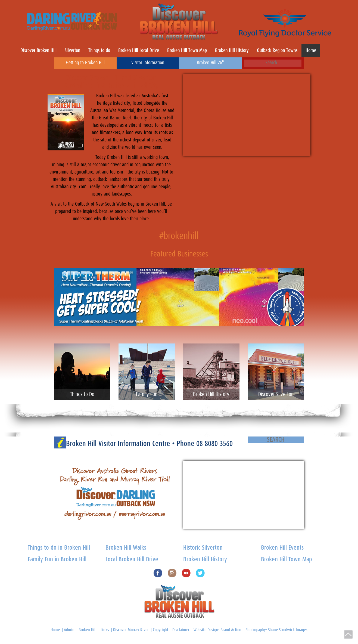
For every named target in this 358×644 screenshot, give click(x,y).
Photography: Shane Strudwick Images (276, 630)
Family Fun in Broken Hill (57, 560)
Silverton (72, 51)
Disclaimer (181, 630)
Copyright (161, 630)
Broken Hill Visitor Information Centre (119, 444)
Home (311, 51)
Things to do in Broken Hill (59, 548)
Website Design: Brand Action (217, 630)
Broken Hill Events (282, 548)
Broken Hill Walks (126, 548)
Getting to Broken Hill (85, 63)
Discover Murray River (131, 630)
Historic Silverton (203, 548)
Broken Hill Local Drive (139, 51)
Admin (69, 630)
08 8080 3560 (214, 444)
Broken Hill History (232, 51)
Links (105, 630)
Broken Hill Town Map (187, 51)
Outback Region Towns (277, 51)
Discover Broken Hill (38, 51)
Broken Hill (88, 630)
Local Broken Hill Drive (132, 560)
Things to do (99, 51)
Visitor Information (148, 63)
